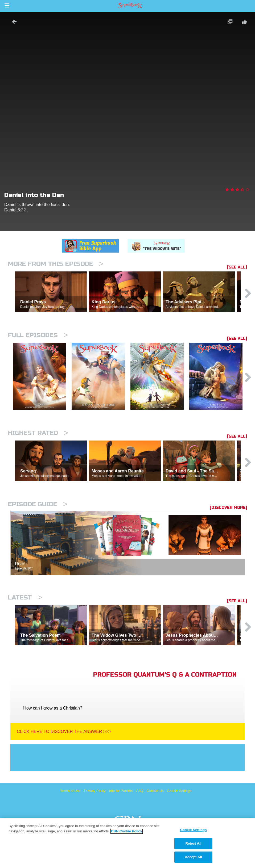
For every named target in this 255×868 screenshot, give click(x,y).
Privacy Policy (95, 791)
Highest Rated (38, 433)
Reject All (193, 843)
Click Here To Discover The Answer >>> (64, 731)
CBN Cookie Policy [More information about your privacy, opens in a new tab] (127, 831)
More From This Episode (56, 264)
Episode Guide (38, 504)
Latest (25, 597)
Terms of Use (70, 791)
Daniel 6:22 (15, 210)
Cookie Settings (179, 791)
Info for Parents (121, 791)
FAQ (140, 791)
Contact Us (155, 791)
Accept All (193, 857)
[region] (127, 843)
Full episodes (38, 335)
